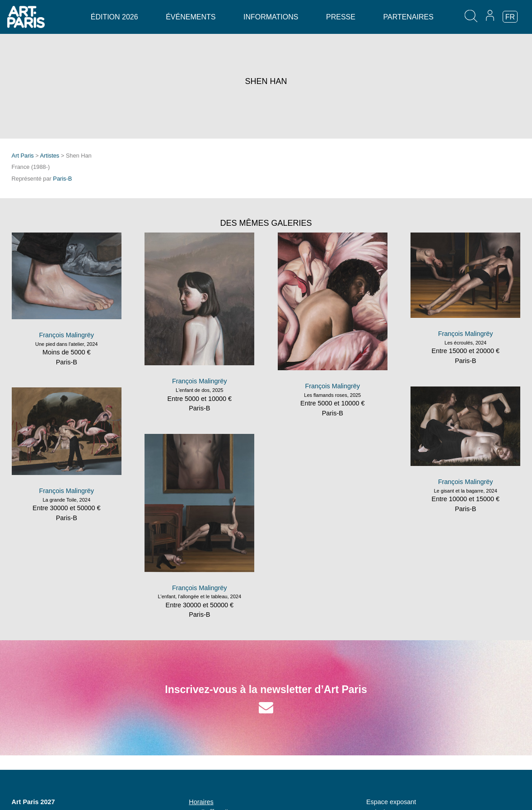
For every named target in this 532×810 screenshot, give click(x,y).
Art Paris (23, 156)
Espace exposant (391, 802)
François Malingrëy (66, 335)
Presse (341, 17)
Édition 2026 (114, 17)
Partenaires (408, 17)
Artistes (50, 156)
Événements (191, 17)
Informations (271, 17)
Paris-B (62, 179)
